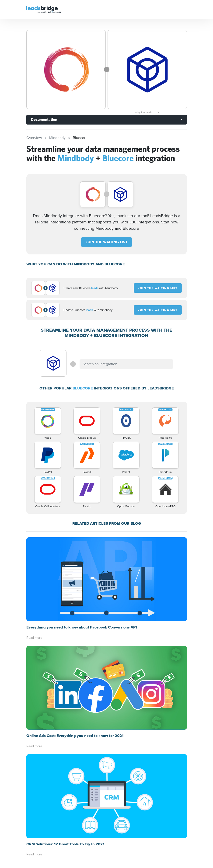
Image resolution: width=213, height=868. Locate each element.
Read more (34, 638)
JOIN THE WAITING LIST (106, 242)
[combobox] (126, 364)
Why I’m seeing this (147, 112)
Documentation (44, 120)
